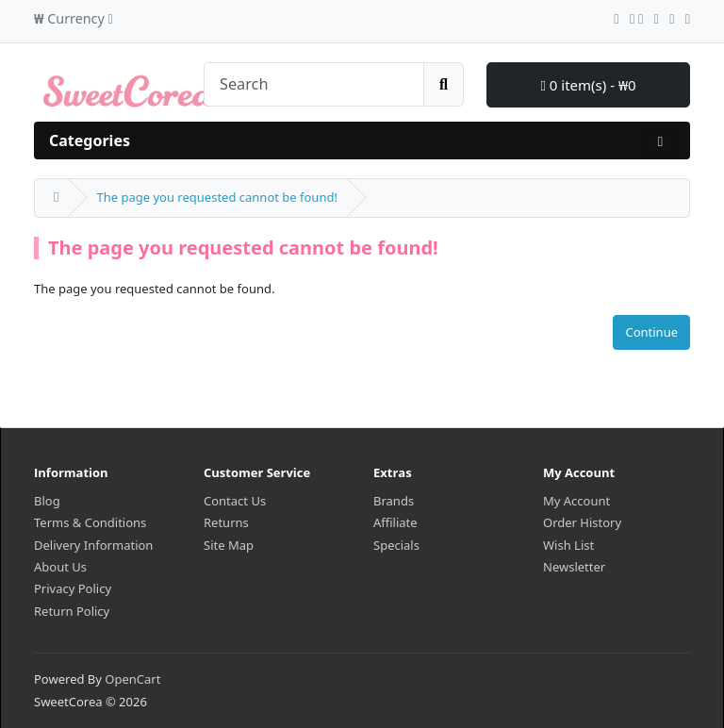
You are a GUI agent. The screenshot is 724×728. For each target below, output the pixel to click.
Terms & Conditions (90, 522)
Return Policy (72, 611)
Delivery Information (93, 545)
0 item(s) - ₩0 (588, 85)
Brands (394, 501)
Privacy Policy (73, 588)
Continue (651, 332)
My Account (576, 501)
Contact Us (235, 501)
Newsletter (574, 567)
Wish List (568, 545)
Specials (396, 545)
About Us (60, 567)
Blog (47, 501)
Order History (582, 522)
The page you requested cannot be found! (216, 197)
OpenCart (132, 679)
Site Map (229, 545)
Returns (226, 522)
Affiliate (395, 522)
